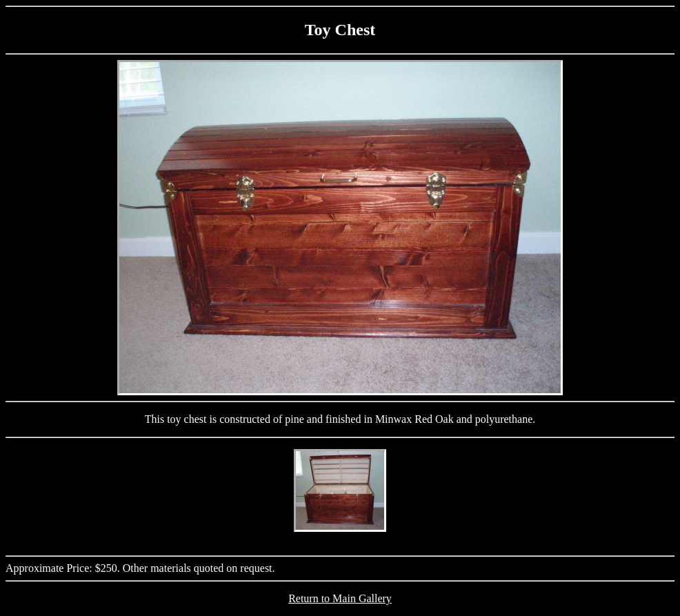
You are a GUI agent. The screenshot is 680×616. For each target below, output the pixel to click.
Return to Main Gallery (340, 598)
